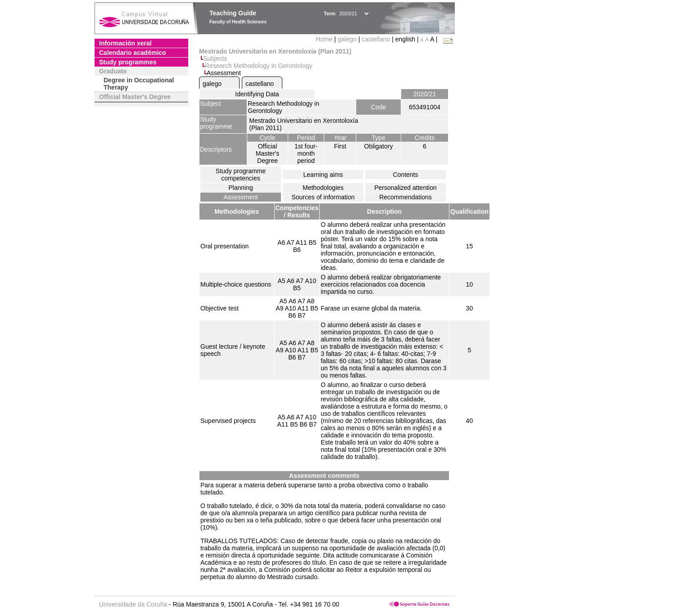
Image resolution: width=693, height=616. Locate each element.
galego (347, 39)
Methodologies (323, 188)
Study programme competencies (241, 175)
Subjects (215, 58)
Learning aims (323, 175)
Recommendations (405, 197)
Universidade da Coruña (133, 604)
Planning (241, 188)
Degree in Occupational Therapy (139, 84)
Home (325, 39)
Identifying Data (257, 94)
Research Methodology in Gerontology (259, 66)
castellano (376, 39)
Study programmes (128, 62)
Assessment (240, 197)
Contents (405, 175)
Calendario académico (133, 53)
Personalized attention (405, 188)
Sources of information (323, 197)
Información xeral (125, 43)
